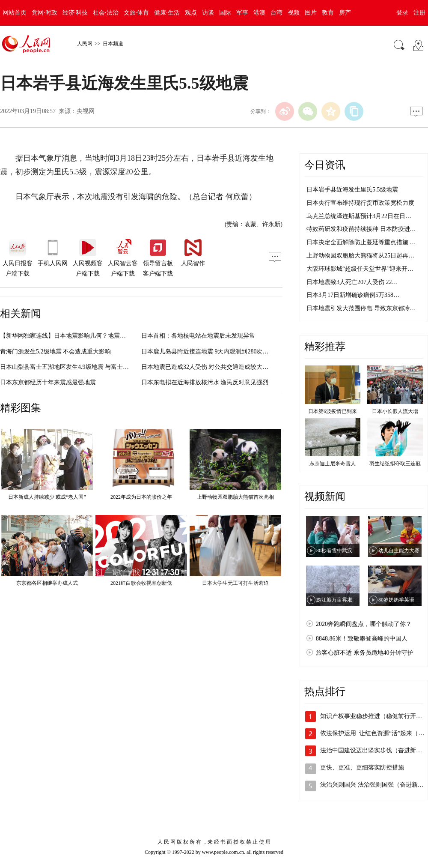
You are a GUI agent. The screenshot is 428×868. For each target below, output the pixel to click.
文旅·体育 (137, 13)
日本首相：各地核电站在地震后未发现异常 (198, 336)
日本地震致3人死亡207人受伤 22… (352, 282)
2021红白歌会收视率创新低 (141, 583)
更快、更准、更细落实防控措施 (362, 768)
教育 (328, 13)
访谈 (208, 13)
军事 (242, 13)
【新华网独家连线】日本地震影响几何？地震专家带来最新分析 (84, 336)
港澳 (259, 13)
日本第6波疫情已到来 (333, 411)
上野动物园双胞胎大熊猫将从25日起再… (360, 256)
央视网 (86, 111)
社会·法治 (106, 13)
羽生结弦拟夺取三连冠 (395, 464)
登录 (402, 13)
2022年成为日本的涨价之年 (141, 497)
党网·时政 (45, 13)
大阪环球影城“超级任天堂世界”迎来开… (360, 269)
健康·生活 (167, 13)
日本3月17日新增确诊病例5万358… (353, 295)
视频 (294, 13)
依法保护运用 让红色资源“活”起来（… (372, 733)
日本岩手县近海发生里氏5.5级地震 (352, 190)
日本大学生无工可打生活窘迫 (235, 583)
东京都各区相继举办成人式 (47, 583)
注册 (419, 13)
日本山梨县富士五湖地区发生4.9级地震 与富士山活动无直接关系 (85, 367)
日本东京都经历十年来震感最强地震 (48, 382)
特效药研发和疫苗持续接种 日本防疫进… (361, 229)
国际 (225, 13)
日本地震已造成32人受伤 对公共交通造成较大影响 (208, 367)
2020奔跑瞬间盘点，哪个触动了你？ (364, 624)
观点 (191, 13)
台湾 (276, 13)
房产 (345, 13)
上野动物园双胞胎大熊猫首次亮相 (235, 497)
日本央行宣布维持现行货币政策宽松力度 (360, 203)
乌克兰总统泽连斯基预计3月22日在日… (359, 216)
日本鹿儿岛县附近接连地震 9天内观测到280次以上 (208, 352)
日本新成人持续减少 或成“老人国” (47, 497)
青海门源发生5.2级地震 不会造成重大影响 (55, 352)
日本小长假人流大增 (395, 411)
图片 (311, 13)
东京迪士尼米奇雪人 (333, 464)
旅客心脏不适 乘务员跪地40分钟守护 (365, 653)
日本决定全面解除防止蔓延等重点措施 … (361, 242)
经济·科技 (75, 13)
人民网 (85, 44)
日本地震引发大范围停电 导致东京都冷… (361, 308)
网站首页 (15, 13)
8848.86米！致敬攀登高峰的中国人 (362, 639)
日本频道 (113, 44)
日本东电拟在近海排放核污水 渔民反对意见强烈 (205, 382)
